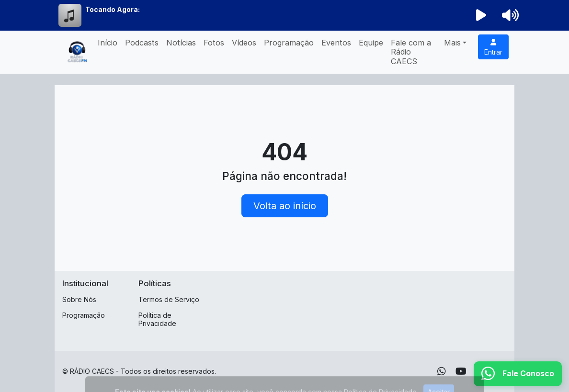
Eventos (336, 43)
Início (108, 43)
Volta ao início (285, 206)
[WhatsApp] (442, 371)
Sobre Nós (79, 299)
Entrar (493, 47)
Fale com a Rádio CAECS (411, 52)
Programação (289, 43)
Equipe (371, 43)
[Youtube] (461, 371)
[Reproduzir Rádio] (481, 15)
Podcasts (142, 43)
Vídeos (244, 43)
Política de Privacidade (157, 319)
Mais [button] (452, 43)
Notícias (181, 43)
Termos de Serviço (169, 299)
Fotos (214, 43)
